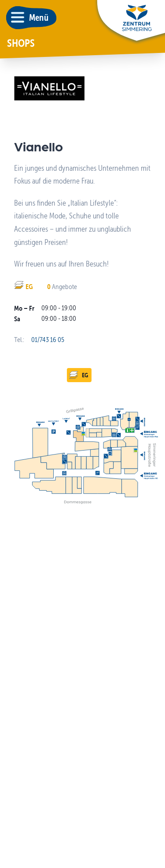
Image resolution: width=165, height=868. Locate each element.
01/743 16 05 (48, 340)
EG (78, 375)
